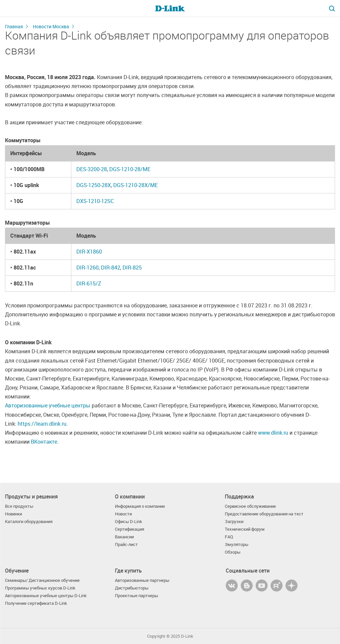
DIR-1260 (87, 268)
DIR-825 (132, 268)
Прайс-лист (126, 544)
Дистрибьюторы (132, 588)
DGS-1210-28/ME (130, 169)
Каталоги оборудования (29, 522)
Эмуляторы (237, 544)
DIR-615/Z (89, 283)
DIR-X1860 (89, 252)
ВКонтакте (44, 442)
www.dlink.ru (273, 433)
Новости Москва (51, 26)
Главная (14, 26)
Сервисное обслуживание (250, 506)
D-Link (187, 636)
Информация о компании (140, 506)
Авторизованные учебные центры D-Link (46, 596)
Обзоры (233, 552)
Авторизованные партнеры (142, 580)
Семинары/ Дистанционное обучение (42, 580)
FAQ (229, 537)
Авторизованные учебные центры (48, 405)
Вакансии (124, 537)
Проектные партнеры (136, 596)
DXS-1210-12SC (95, 201)
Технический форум (245, 529)
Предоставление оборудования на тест (264, 514)
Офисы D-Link (128, 522)
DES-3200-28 (92, 169)
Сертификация (129, 529)
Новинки (13, 514)
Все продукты (19, 506)
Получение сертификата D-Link (36, 603)
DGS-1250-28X (94, 185)
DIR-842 (111, 268)
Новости (123, 514)
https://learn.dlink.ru (42, 424)
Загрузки (234, 522)
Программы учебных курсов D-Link (40, 588)
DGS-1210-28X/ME (135, 185)
